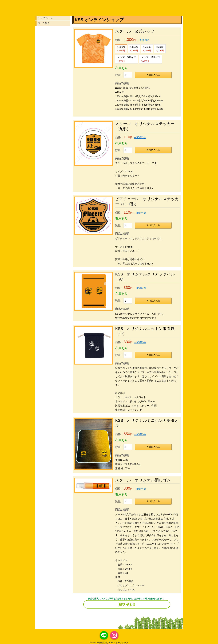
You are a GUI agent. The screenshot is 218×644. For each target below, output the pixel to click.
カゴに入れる (153, 75)
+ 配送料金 (143, 40)
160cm (160, 49)
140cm (134, 49)
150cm (147, 49)
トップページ (45, 18)
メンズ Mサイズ (151, 59)
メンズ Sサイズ (127, 59)
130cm (121, 49)
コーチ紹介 (44, 23)
